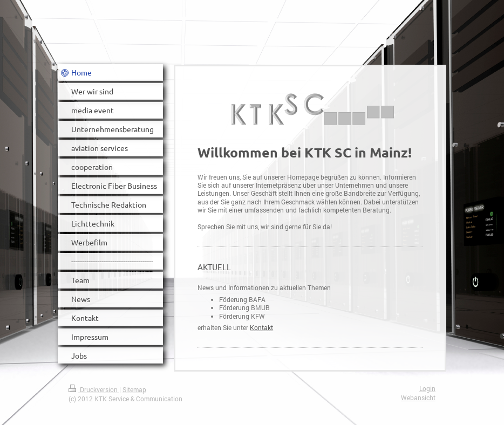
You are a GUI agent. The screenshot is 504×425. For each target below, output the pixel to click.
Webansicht (418, 398)
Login (427, 389)
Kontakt (261, 328)
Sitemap (134, 390)
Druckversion (94, 390)
